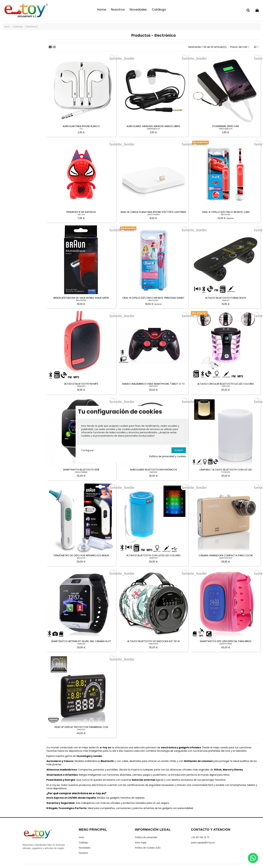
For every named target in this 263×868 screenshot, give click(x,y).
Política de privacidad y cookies (168, 456)
